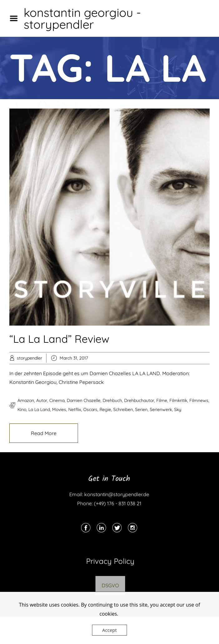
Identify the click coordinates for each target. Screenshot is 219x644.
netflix (75, 409)
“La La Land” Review (59, 339)
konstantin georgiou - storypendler (82, 18)
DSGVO (110, 585)
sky (178, 409)
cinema (57, 400)
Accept (110, 630)
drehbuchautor (139, 400)
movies (59, 409)
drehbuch (112, 400)
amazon (26, 400)
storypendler (29, 358)
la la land (39, 409)
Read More (44, 433)
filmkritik (178, 400)
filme (162, 400)
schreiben (123, 409)
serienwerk (161, 409)
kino (22, 409)
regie (105, 409)
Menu (16, 18)
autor (42, 400)
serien (141, 409)
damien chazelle (84, 400)
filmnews (199, 400)
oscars (90, 409)
